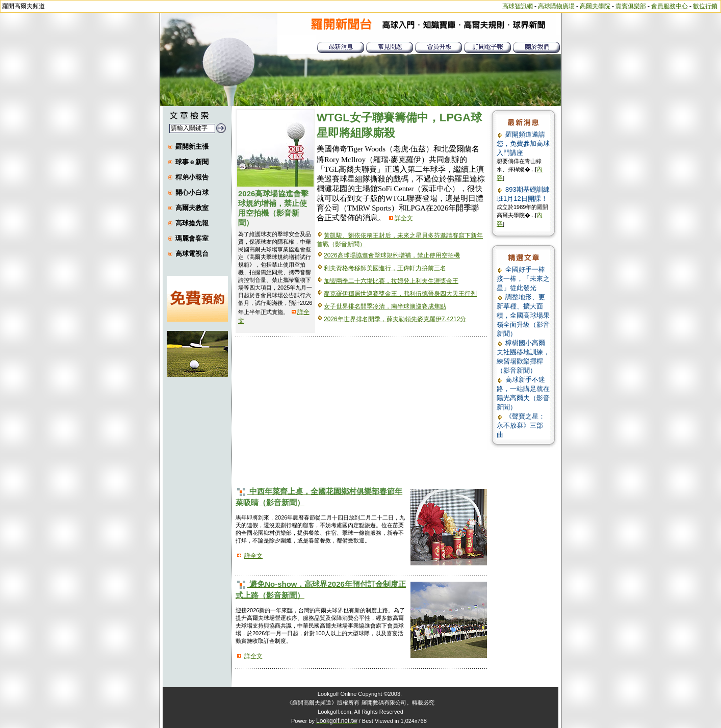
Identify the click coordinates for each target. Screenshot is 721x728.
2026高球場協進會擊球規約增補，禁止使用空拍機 (392, 255)
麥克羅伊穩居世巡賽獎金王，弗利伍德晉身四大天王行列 (400, 294)
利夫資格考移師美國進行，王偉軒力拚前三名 (385, 268)
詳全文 (404, 218)
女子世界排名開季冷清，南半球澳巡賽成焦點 (385, 306)
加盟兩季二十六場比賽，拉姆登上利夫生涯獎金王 (391, 281)
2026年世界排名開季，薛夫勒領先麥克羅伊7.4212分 (395, 319)
